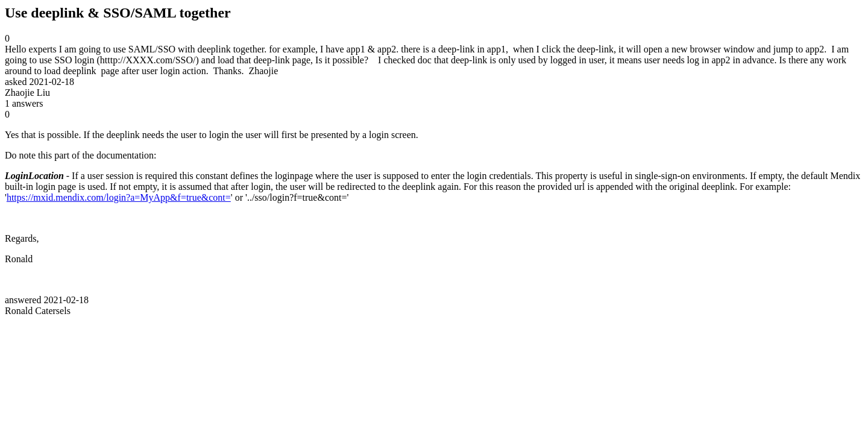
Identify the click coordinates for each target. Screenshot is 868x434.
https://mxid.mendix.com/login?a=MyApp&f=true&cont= (119, 197)
